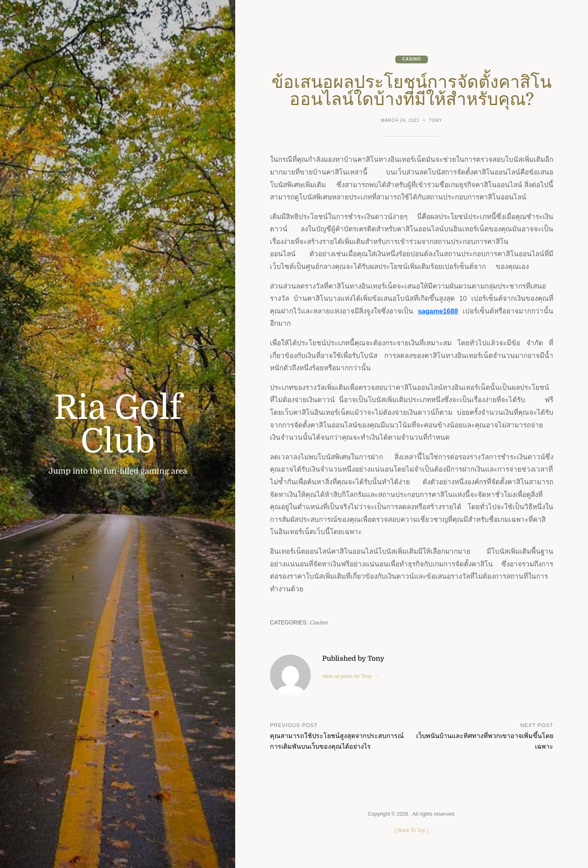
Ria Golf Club (118, 425)
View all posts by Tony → (351, 677)
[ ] (411, 831)
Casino (411, 59)
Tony (436, 121)
